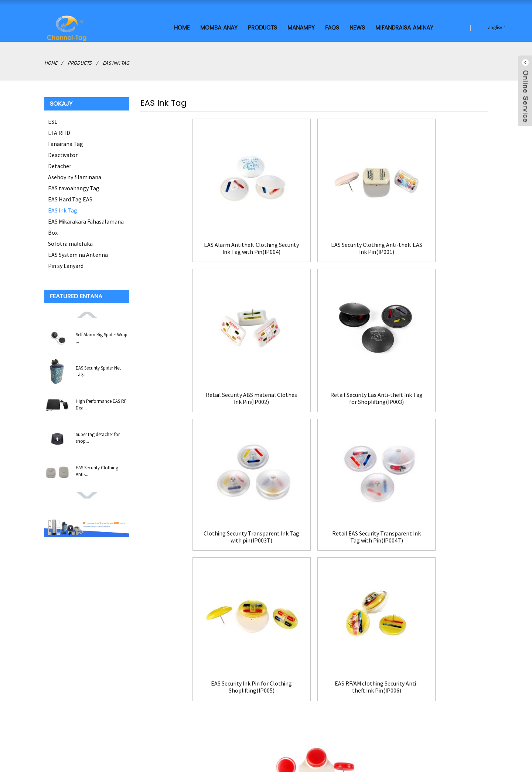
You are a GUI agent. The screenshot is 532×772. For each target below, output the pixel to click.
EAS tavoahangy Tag (74, 187)
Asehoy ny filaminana (75, 176)
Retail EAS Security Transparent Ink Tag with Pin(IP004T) (432, 373)
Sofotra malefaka (70, 242)
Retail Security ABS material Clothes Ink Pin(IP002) (432, 240)
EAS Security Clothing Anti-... (97, 470)
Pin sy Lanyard (66, 265)
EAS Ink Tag (116, 62)
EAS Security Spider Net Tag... (98, 370)
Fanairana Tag (66, 143)
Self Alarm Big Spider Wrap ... (102, 337)
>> (331, 566)
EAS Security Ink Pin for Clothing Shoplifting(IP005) (196, 527)
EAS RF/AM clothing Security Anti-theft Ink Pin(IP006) (314, 527)
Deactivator (63, 154)
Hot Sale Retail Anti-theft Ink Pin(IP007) (432, 527)
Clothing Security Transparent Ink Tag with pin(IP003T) (314, 373)
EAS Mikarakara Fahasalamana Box (86, 226)
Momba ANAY (219, 27)
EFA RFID (59, 132)
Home (182, 27)
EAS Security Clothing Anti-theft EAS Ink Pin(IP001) (314, 240)
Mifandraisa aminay (404, 27)
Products (262, 27)
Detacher (60, 165)
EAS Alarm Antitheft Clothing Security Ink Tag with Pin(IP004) (196, 240)
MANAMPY (301, 27)
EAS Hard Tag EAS (70, 198)
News (357, 27)
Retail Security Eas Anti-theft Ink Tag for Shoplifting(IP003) (196, 384)
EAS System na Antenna (78, 254)
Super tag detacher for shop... (98, 437)
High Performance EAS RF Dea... (101, 403)
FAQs (332, 27)
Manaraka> (305, 566)
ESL (53, 120)
